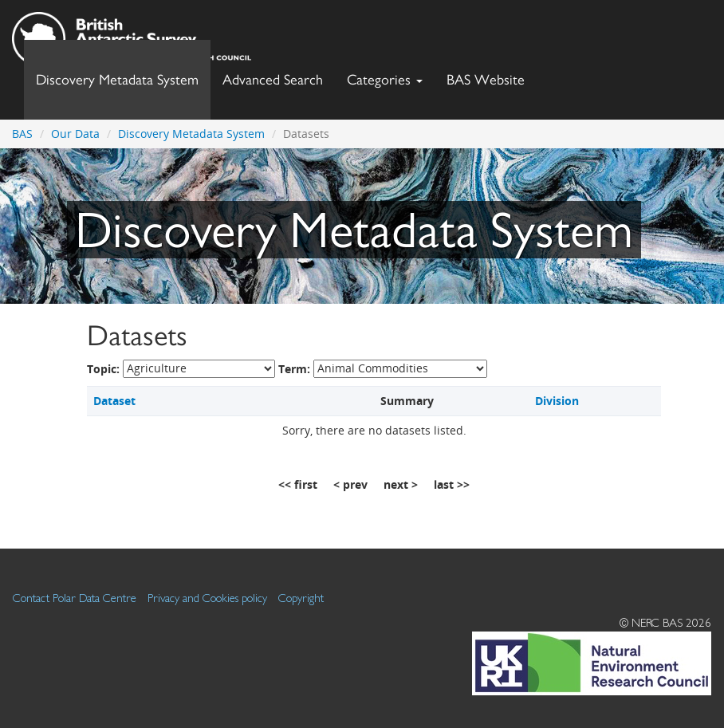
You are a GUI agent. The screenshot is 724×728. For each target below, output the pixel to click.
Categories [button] (385, 79)
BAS (22, 134)
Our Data (75, 134)
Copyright (301, 598)
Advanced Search (273, 79)
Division (557, 401)
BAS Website (492, 75)
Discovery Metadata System (117, 79)
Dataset (114, 401)
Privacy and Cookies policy (207, 598)
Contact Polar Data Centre (75, 598)
